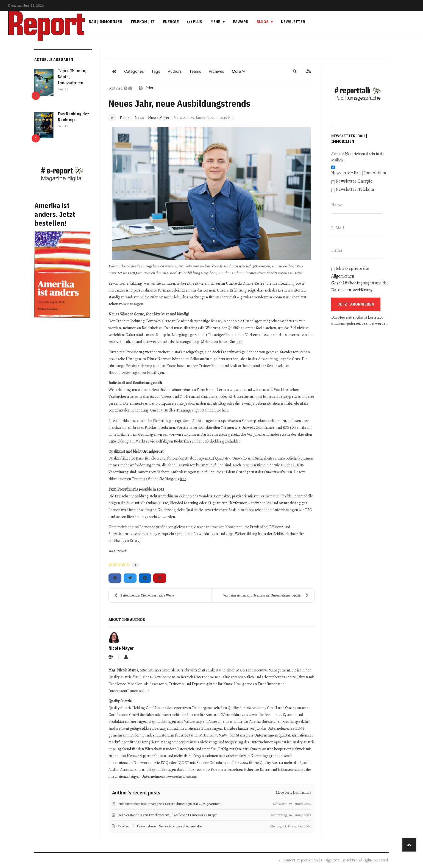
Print (149, 88)
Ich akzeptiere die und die (360, 279)
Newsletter (293, 22)
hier (239, 342)
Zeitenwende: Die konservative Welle (144, 595)
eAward (241, 22)
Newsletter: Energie (354, 181)
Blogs (263, 22)
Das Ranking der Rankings (73, 117)
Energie (171, 22)
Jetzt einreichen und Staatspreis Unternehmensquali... (266, 595)
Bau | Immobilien (105, 22)
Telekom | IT (143, 22)
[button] (239, 71)
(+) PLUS (195, 22)
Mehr (215, 22)
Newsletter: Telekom (355, 189)
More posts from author (293, 792)
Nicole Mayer (159, 118)
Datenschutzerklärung (352, 290)
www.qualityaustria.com (182, 777)
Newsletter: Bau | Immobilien (359, 173)
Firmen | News (132, 118)
